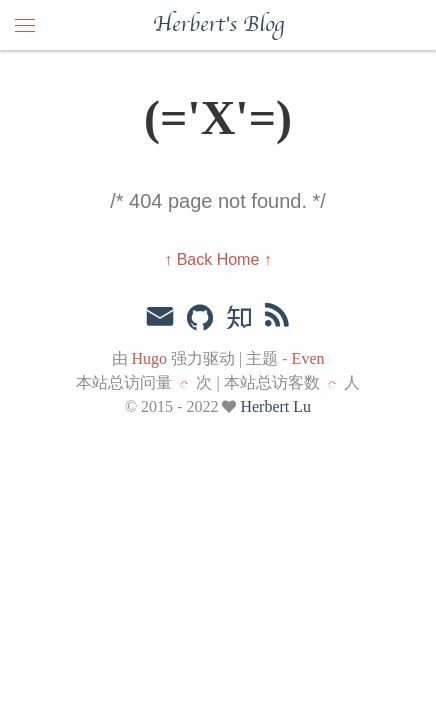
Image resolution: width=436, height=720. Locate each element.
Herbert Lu (275, 406)
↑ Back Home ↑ (218, 259)
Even (308, 358)
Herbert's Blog (218, 25)
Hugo (150, 358)
